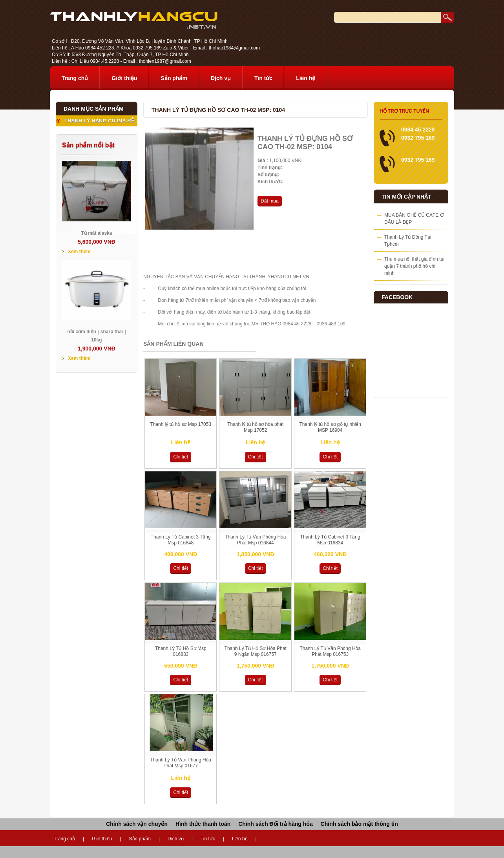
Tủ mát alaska (96, 233)
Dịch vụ (221, 78)
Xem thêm (79, 252)
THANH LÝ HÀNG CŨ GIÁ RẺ (99, 121)
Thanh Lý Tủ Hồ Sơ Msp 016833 (181, 651)
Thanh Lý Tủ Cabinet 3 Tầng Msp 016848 (181, 540)
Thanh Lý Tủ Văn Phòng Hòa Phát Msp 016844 (256, 540)
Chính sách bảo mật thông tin (359, 824)
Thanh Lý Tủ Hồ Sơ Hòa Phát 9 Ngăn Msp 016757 (256, 651)
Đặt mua (270, 201)
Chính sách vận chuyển (137, 824)
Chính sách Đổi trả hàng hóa (275, 824)
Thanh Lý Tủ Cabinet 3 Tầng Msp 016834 (330, 540)
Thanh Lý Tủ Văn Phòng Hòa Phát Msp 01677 (181, 763)
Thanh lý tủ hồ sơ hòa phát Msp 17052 (255, 427)
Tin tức (263, 78)
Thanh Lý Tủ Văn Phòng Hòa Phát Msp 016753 (330, 651)
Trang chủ (75, 78)
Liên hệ (306, 78)
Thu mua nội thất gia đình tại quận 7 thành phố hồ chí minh (414, 266)
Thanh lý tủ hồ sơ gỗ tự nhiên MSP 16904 (330, 427)
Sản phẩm (174, 78)
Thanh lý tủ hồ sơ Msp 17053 (181, 424)
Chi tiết (181, 457)
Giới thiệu (124, 78)
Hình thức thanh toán (203, 824)
